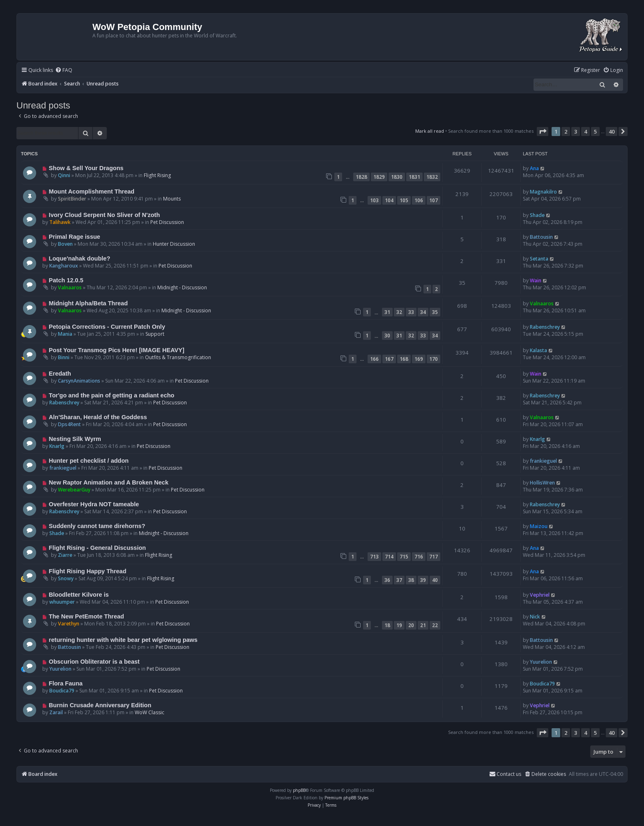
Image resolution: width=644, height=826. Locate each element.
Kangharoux (64, 266)
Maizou (539, 526)
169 (419, 359)
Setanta (539, 259)
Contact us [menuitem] (505, 774)
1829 (379, 177)
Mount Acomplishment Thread (92, 192)
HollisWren (542, 483)
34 (423, 312)
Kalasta (538, 350)
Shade (537, 215)
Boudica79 (62, 691)
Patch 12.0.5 (66, 280)
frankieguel (63, 468)
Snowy (66, 578)
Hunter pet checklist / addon (89, 461)
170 (434, 359)
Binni (64, 357)
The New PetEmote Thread (86, 616)
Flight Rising (157, 175)
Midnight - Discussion (182, 287)
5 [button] (595, 132)
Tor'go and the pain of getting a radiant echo (112, 395)
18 (387, 625)
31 (387, 312)
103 (374, 200)
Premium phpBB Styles (346, 798)
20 (411, 625)
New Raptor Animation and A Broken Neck (109, 482)
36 (387, 580)
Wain (536, 280)
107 (434, 200)
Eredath (60, 374)
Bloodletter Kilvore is (79, 595)
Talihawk (60, 222)
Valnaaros (70, 287)
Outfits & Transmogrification (178, 357)
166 (374, 359)
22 (435, 625)
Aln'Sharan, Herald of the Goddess (98, 417)
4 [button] (585, 132)
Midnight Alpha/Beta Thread (88, 303)
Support (155, 334)
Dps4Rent (69, 424)
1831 (414, 177)
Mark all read (430, 131)
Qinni (64, 175)
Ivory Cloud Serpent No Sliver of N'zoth (104, 215)
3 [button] (576, 132)
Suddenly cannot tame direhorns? (97, 526)
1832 (432, 177)
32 (399, 312)
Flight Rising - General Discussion (97, 548)
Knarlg (57, 446)
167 (389, 359)
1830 (397, 177)
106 (419, 200)
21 (423, 625)
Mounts (172, 199)
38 (411, 580)
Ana (534, 168)
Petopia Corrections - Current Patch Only (107, 327)
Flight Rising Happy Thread (88, 571)
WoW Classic (149, 712)
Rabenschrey (545, 327)
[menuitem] (64, 70)
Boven (65, 244)
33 (411, 312)
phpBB (299, 790)
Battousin (541, 237)
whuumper (62, 602)
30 (387, 336)
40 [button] (612, 132)
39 (423, 580)
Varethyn (69, 624)
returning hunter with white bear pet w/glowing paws (123, 640)
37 (399, 580)
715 (404, 557)
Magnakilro (543, 192)
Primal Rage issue (75, 237)
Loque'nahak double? (79, 258)
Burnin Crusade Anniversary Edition (100, 705)
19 (399, 625)
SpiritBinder (72, 199)
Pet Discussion (167, 222)
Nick (535, 617)
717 (434, 557)
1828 (361, 177)
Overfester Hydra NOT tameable (94, 504)
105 (404, 200)
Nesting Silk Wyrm (75, 439)
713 (374, 557)
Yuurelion (60, 669)
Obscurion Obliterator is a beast (94, 662)
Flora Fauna (66, 683)
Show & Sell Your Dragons (86, 168)
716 (419, 557)
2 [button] (566, 132)
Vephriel (540, 595)
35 (435, 312)
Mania (65, 334)
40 (435, 580)
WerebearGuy (74, 490)
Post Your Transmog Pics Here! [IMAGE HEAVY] (117, 350)
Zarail (56, 712)
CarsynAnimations (79, 381)
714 (389, 557)
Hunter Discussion (174, 244)
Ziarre (65, 555)
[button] (543, 132)
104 (389, 200)
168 (404, 359)
